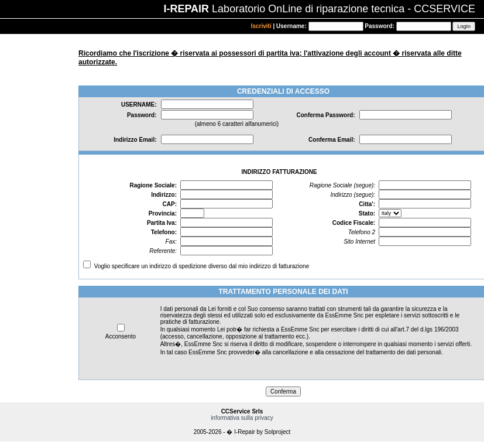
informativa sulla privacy (242, 418)
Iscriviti (261, 26)
